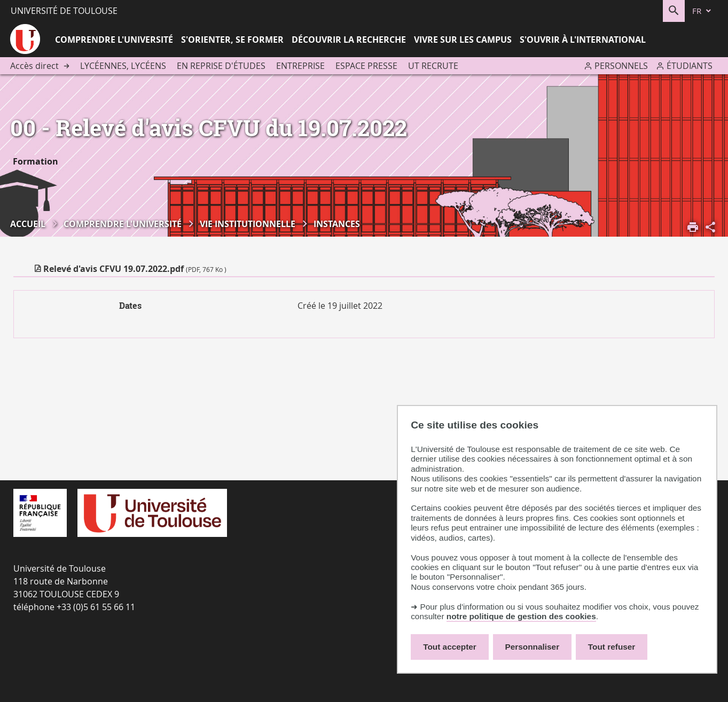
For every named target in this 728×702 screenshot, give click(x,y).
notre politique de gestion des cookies (521, 616)
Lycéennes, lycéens (123, 66)
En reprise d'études (221, 66)
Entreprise (300, 66)
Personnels (621, 66)
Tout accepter (450, 647)
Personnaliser (533, 647)
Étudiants (690, 66)
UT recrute (433, 66)
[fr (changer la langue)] (702, 11)
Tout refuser (612, 647)
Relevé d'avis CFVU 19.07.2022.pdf (135, 269)
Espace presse (366, 66)
